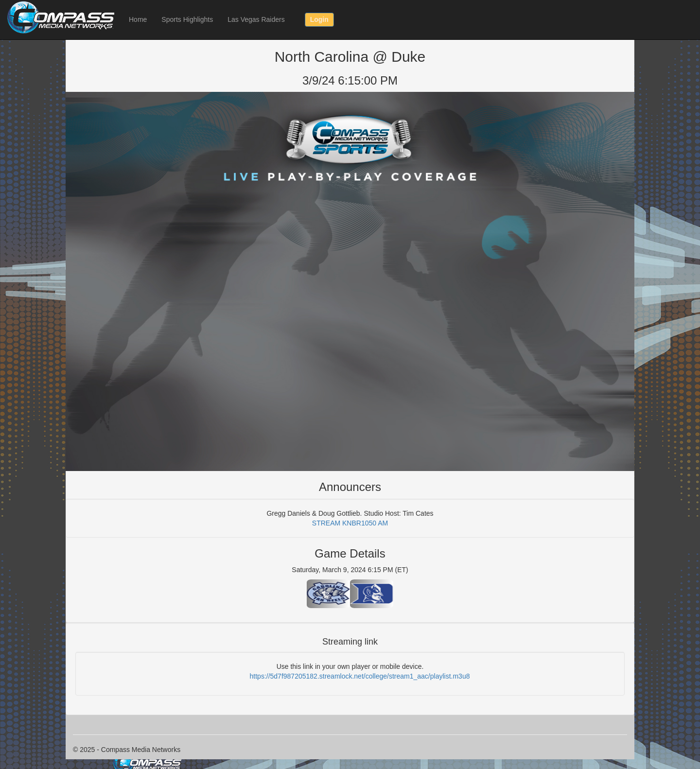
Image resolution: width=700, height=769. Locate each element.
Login (319, 19)
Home (138, 19)
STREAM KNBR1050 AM (350, 523)
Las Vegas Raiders (256, 19)
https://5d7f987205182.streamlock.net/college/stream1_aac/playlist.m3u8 (360, 676)
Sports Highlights (187, 19)
